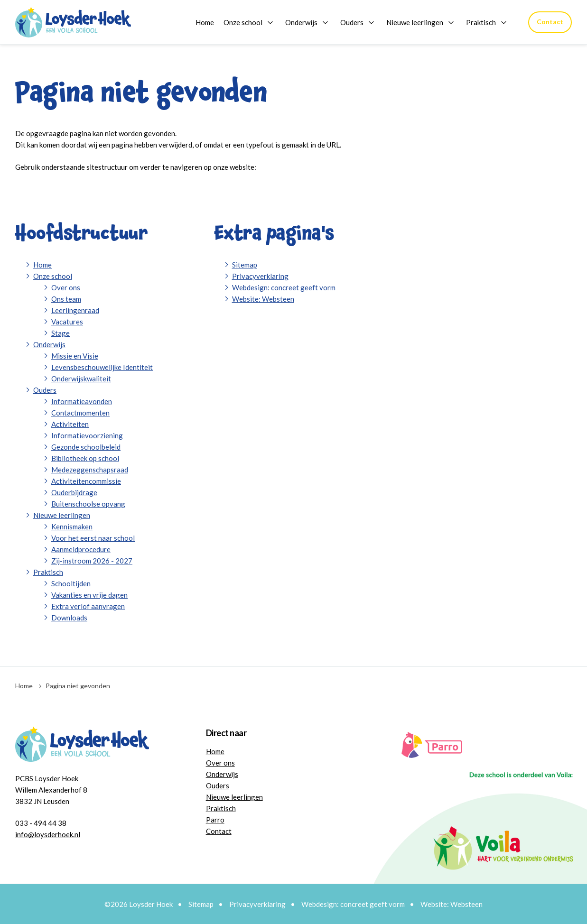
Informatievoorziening (87, 435)
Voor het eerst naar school (93, 538)
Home (205, 22)
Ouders (352, 22)
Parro (215, 820)
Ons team (66, 299)
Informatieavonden (82, 401)
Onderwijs (301, 22)
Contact (550, 22)
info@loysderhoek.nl (48, 834)
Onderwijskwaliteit (81, 379)
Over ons (66, 287)
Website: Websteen (263, 299)
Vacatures (67, 322)
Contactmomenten (80, 413)
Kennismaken (72, 527)
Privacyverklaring (260, 276)
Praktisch (481, 22)
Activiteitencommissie (86, 481)
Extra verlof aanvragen (88, 606)
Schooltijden (71, 583)
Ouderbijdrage (74, 492)
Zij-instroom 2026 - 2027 (92, 561)
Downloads (69, 618)
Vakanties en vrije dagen (89, 595)
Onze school (243, 22)
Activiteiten (70, 424)
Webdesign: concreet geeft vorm (284, 287)
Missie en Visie (75, 356)
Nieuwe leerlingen (415, 22)
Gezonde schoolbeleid (86, 447)
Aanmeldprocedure (81, 549)
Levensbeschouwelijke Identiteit (102, 367)
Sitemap (245, 265)
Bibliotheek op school (85, 458)
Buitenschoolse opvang (88, 504)
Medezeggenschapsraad (90, 470)
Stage (61, 333)
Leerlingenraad (75, 310)
